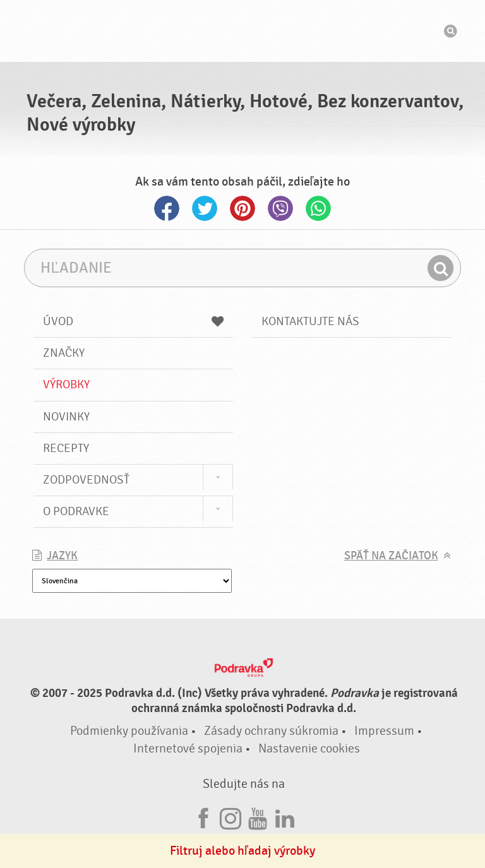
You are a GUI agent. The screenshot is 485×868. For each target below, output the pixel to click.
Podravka (242, 31)
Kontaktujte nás (310, 321)
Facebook (167, 208)
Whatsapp (318, 208)
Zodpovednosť (86, 480)
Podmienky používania (129, 731)
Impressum (384, 731)
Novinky (66, 417)
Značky (64, 353)
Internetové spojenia (188, 748)
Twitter (205, 208)
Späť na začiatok (391, 556)
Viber (280, 208)
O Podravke (76, 511)
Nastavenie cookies (309, 748)
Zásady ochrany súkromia (271, 731)
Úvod (133, 321)
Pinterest (242, 208)
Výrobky (66, 384)
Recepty (66, 448)
